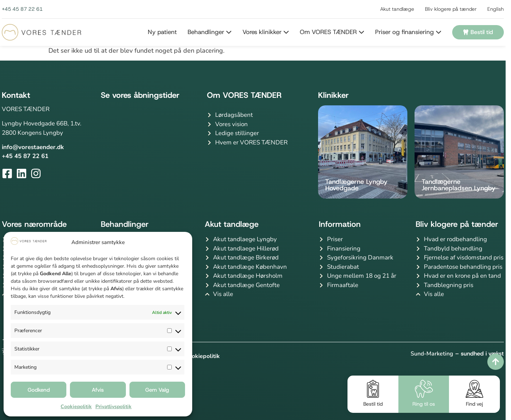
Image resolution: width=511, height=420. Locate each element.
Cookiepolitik (76, 407)
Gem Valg (157, 390)
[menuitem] (204, 32)
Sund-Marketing (432, 354)
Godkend (39, 390)
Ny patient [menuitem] (162, 32)
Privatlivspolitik (113, 407)
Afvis (98, 390)
